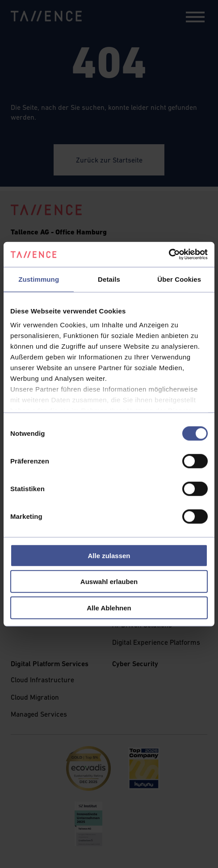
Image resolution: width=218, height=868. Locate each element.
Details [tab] (109, 279)
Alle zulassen (109, 555)
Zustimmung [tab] (39, 279)
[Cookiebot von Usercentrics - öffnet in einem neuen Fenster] (169, 255)
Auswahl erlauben (109, 582)
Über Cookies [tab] (179, 279)
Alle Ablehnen (109, 607)
